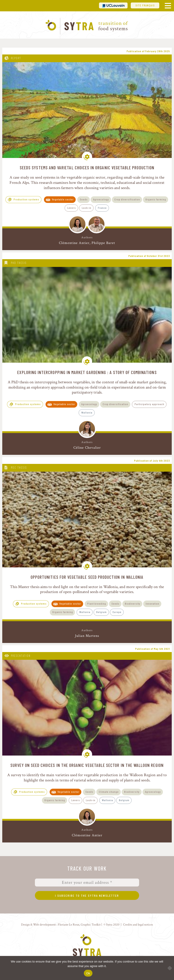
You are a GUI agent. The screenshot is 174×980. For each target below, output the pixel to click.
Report (16, 58)
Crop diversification (127, 199)
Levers (72, 208)
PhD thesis (19, 263)
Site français (145, 5)
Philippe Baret (103, 243)
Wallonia (87, 412)
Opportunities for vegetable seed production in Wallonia (87, 577)
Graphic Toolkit (91, 925)
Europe (117, 612)
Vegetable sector (63, 199)
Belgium (101, 612)
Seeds (84, 199)
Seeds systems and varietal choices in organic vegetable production (87, 167)
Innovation (152, 603)
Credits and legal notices (138, 925)
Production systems (26, 199)
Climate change (109, 792)
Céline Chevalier (87, 448)
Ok (88, 973)
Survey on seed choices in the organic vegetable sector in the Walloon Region (87, 765)
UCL (113, 5)
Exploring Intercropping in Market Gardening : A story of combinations (87, 372)
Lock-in (87, 208)
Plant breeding (97, 603)
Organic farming (156, 199)
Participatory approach (149, 404)
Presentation (21, 656)
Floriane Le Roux (69, 925)
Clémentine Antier (74, 243)
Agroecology (101, 199)
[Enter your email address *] (87, 883)
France (102, 208)
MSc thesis (19, 468)
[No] (168, 968)
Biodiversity (133, 603)
